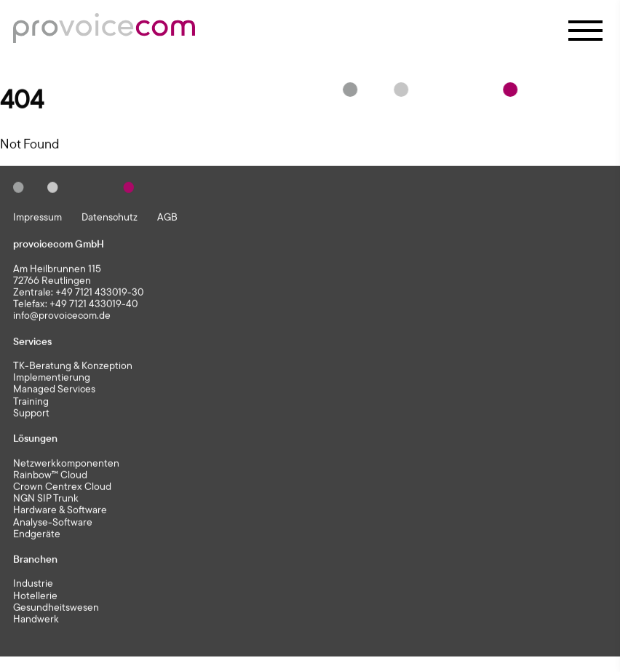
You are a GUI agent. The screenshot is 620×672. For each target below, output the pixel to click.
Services (32, 342)
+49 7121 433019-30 (99, 293)
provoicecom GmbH (59, 245)
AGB (167, 218)
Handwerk (36, 620)
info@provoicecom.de (62, 316)
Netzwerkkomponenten (66, 464)
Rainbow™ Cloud (50, 475)
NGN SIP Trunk (46, 499)
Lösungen (35, 439)
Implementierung (52, 379)
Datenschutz (110, 218)
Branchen (35, 560)
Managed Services (54, 390)
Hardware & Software (60, 511)
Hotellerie (35, 596)
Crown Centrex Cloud (62, 488)
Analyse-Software (53, 523)
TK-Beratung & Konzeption (73, 367)
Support (31, 414)
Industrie (33, 585)
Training (31, 402)
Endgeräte (37, 534)
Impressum (37, 218)
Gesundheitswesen (56, 609)
